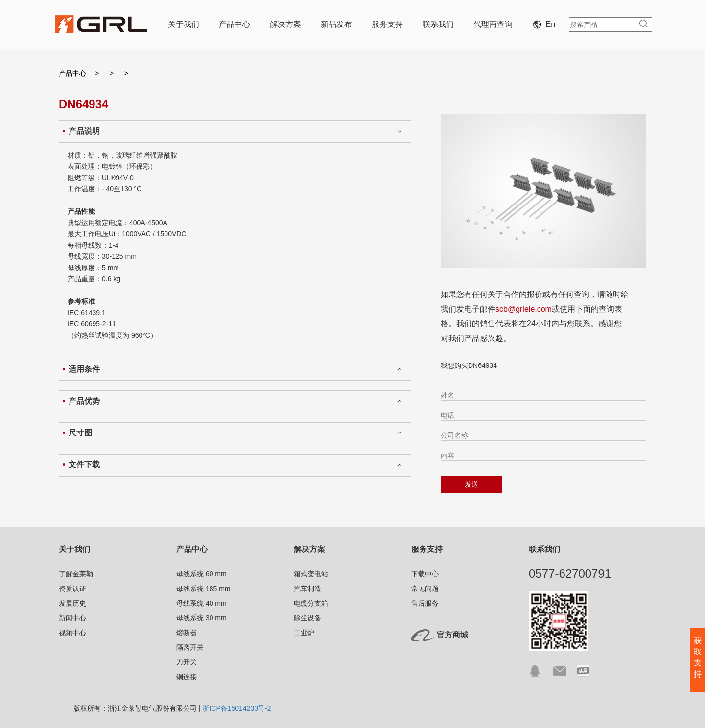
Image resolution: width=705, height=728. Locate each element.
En (546, 24)
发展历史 (72, 603)
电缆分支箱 (311, 603)
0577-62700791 (570, 574)
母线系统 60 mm (201, 574)
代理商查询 (493, 24)
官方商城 (452, 635)
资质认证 (72, 589)
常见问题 (425, 589)
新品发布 (336, 24)
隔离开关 (190, 647)
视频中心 (72, 633)
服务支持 (387, 24)
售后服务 (425, 603)
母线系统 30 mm (201, 618)
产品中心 (235, 24)
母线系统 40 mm (201, 603)
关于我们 (184, 24)
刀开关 (187, 662)
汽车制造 (307, 589)
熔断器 (187, 633)
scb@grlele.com (524, 309)
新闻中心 (72, 618)
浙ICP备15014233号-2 (236, 708)
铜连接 (187, 677)
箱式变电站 (311, 574)
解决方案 (285, 24)
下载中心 (425, 574)
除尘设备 (307, 618)
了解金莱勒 (76, 574)
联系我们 (438, 24)
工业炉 (304, 633)
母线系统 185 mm (203, 589)
